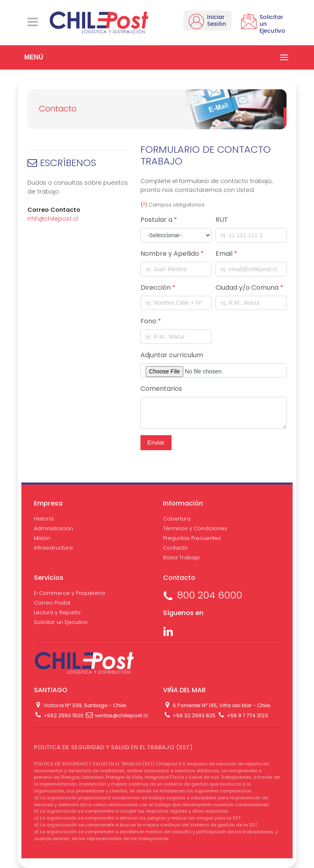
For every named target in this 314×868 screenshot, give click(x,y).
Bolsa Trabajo (181, 557)
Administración (53, 528)
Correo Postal (52, 603)
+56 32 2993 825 (189, 715)
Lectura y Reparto (57, 612)
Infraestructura (53, 548)
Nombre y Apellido (172, 254)
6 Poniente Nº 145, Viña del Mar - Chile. (217, 705)
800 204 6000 (203, 595)
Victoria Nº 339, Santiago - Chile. (81, 705)
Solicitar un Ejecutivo (61, 622)
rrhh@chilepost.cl (53, 219)
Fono (151, 321)
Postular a (159, 220)
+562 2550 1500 (59, 715)
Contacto (175, 548)
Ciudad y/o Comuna (249, 288)
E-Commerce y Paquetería (69, 593)
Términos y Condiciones (195, 528)
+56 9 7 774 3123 (242, 715)
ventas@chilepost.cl (116, 715)
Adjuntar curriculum (172, 355)
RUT (222, 220)
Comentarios (161, 389)
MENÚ (34, 57)
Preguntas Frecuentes (192, 538)
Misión (42, 538)
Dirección (158, 288)
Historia (44, 519)
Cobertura (177, 519)
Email (226, 254)
